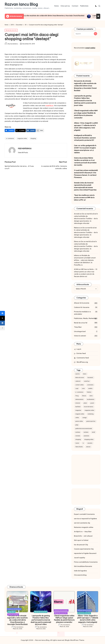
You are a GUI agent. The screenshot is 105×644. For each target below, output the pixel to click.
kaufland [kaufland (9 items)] (78, 407)
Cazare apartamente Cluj (84, 549)
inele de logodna (80, 571)
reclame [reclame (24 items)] (86, 432)
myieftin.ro (49, 106)
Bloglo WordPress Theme (75, 640)
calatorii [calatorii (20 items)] (78, 381)
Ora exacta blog (80, 575)
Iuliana (77, 255)
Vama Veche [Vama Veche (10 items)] (79, 447)
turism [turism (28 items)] (77, 443)
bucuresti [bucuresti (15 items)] (90, 377)
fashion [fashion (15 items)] (89, 392)
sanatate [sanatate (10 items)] (86, 436)
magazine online (22, 138)
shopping (33, 138)
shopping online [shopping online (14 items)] (89, 439)
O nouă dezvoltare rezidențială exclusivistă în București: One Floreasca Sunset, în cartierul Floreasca (86, 174)
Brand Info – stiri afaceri (83, 536)
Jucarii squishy (80, 558)
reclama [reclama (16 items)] (78, 432)
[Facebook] (10, 130)
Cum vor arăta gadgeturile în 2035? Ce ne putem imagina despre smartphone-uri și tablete (85, 149)
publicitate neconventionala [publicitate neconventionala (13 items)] (84, 428)
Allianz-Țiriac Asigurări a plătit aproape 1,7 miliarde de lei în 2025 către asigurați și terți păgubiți (86, 127)
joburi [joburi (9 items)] (85, 403)
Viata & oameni (80, 336)
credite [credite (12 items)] (90, 388)
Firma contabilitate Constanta (86, 562)
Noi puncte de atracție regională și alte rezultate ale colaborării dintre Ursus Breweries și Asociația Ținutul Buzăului (61, 16)
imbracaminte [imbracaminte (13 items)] (79, 399)
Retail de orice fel (11, 30)
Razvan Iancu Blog (21, 4)
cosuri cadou (90, 48)
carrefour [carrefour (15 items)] (87, 381)
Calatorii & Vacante (82, 307)
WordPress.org (82, 362)
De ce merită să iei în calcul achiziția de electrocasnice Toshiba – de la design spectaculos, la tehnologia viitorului (86, 219)
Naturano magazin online (84, 527)
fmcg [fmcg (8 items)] (77, 396)
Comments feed (83, 358)
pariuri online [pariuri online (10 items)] (79, 421)
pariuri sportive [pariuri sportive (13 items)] (91, 421)
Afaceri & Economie (82, 303)
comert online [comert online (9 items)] (79, 385)
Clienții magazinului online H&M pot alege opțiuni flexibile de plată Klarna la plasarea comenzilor (86, 114)
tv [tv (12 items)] (83, 443)
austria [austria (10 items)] (77, 374)
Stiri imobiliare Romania (83, 566)
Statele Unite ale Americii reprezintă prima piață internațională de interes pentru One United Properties (85, 186)
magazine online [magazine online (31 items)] (89, 410)
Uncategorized (80, 331)
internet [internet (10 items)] (78, 403)
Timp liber (78, 327)
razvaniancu (25, 148)
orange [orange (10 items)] (85, 418)
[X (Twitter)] (20, 130)
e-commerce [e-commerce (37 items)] (79, 392)
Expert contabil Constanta (84, 514)
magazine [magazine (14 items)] (78, 410)
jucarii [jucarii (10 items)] (92, 403)
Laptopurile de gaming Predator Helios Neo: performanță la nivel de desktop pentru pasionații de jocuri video (85, 101)
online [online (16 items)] (77, 418)
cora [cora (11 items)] (83, 388)
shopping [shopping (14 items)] (78, 439)
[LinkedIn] (31, 130)
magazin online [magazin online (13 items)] (80, 414)
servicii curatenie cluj (82, 523)
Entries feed (81, 353)
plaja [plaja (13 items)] (77, 425)
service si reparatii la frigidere (85, 519)
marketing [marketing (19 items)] (91, 414)
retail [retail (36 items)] (93, 432)
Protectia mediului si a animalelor (82, 313)
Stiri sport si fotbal (81, 540)
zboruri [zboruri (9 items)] (88, 447)
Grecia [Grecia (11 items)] (84, 396)
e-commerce (10, 138)
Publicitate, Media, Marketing (85, 318)
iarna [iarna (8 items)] (91, 396)
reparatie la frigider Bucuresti (85, 553)
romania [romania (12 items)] (78, 436)
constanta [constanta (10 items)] (90, 385)
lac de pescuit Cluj (81, 545)
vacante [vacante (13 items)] (90, 443)
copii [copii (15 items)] (77, 388)
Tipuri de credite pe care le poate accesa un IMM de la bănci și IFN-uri (84, 198)
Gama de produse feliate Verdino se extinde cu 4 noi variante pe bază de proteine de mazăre (85, 162)
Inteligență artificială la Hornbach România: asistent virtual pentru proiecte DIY (85, 138)
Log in (79, 349)
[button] (23, 153)
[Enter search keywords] (86, 34)
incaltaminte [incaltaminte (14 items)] (91, 399)
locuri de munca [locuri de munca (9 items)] (89, 407)
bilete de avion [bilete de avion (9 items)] (80, 377)
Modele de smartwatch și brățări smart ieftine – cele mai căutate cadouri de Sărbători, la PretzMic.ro (85, 260)
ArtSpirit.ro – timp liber (83, 532)
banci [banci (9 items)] (85, 374)
